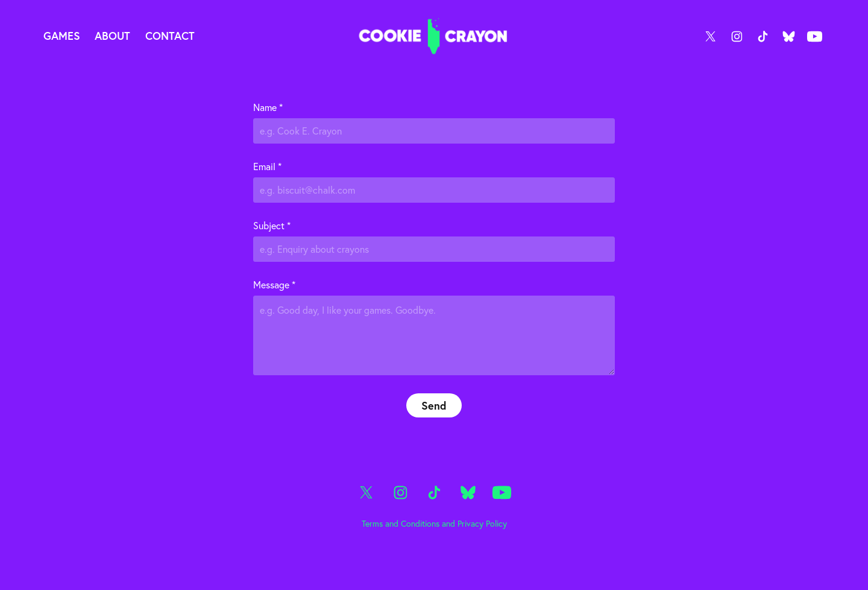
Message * (274, 285)
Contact (170, 36)
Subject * (272, 226)
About (112, 36)
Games (62, 36)
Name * (268, 107)
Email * (267, 167)
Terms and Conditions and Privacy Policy (434, 524)
